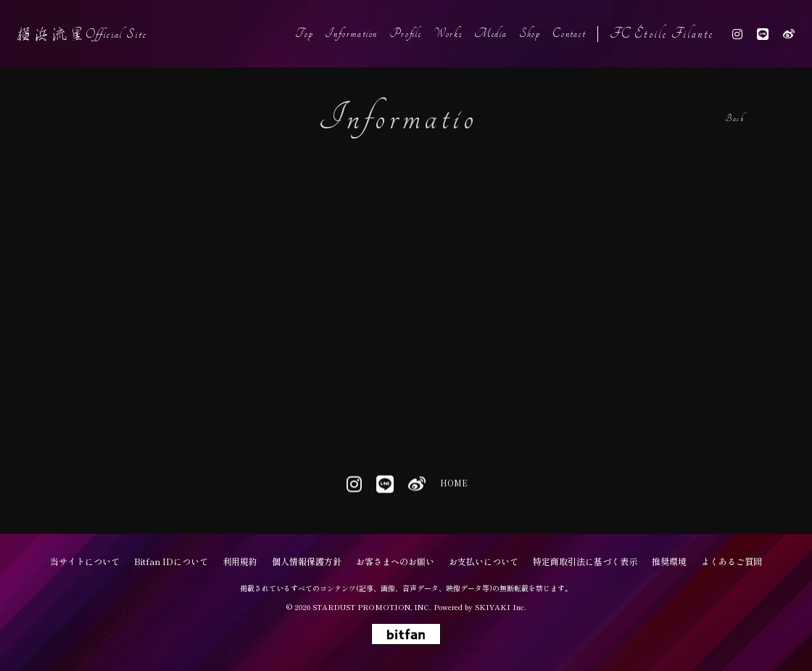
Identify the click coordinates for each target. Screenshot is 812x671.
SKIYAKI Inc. (501, 607)
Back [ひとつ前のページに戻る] (734, 119)
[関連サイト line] (763, 34)
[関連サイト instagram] (737, 34)
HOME (453, 485)
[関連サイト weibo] (789, 34)
